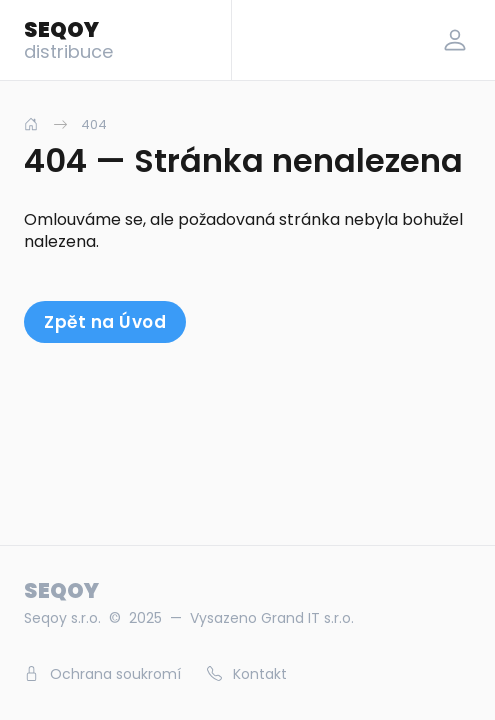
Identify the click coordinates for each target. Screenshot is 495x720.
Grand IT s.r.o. (307, 618)
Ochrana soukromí (102, 674)
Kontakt (247, 674)
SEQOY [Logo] (68, 39)
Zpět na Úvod (105, 322)
